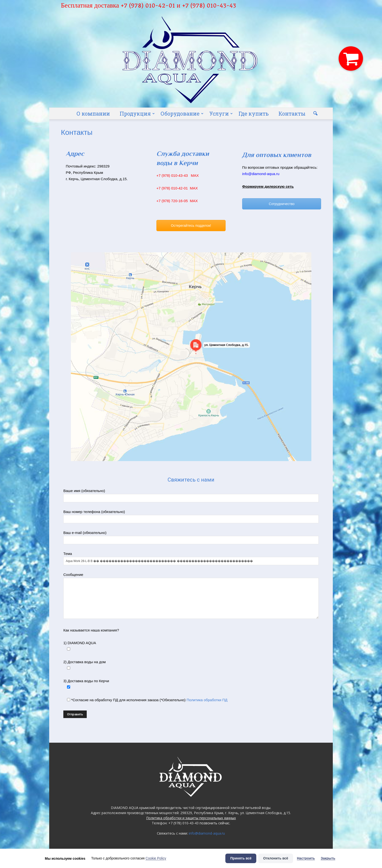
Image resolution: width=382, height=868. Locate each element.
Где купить (254, 113)
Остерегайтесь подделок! (191, 226)
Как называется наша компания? (91, 630)
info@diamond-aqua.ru (207, 833)
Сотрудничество (282, 204)
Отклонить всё (276, 858)
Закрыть (328, 858)
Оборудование (182, 113)
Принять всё (241, 858)
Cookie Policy (156, 858)
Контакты (292, 113)
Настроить (306, 858)
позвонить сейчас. (215, 823)
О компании (93, 113)
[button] (315, 114)
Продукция (137, 113)
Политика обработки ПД (207, 700)
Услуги (221, 113)
